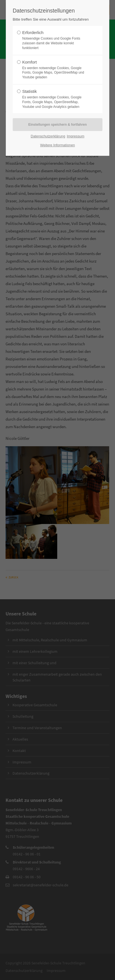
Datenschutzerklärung (48, 136)
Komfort (56, 70)
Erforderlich (56, 40)
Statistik (56, 99)
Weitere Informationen (57, 145)
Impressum (75, 136)
